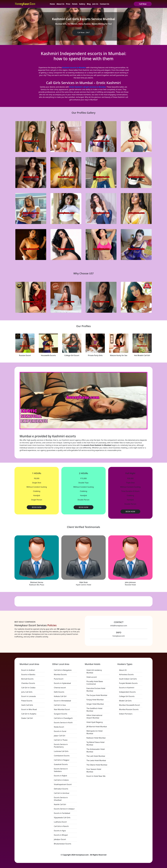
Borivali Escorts (27, 679)
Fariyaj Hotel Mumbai (95, 700)
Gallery (82, 4)
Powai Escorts (27, 701)
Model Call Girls (125, 701)
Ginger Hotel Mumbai (95, 704)
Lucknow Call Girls (61, 751)
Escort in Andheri (28, 670)
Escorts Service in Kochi (63, 723)
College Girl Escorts (127, 696)
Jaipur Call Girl (60, 736)
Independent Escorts (127, 692)
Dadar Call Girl (27, 718)
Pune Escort (59, 679)
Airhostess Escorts (126, 674)
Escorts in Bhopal (61, 835)
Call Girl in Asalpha (29, 714)
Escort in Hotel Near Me (96, 776)
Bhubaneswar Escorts (63, 844)
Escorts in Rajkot (60, 776)
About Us (60, 4)
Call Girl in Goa (60, 705)
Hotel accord (92, 677)
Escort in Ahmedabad (62, 701)
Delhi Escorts (59, 692)
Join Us (95, 4)
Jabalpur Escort (60, 839)
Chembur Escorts (28, 683)
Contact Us (105, 4)
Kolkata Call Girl (60, 696)
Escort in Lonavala (29, 696)
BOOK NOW (37, 507)
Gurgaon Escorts (61, 714)
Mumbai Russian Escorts (129, 709)
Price (68, 4)
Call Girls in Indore (61, 780)
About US (123, 670)
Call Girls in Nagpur (62, 760)
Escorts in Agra (60, 831)
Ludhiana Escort (60, 822)
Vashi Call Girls (27, 705)
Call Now (143, 4)
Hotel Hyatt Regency (95, 722)
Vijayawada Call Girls (62, 818)
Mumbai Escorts (60, 674)
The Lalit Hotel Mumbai (96, 756)
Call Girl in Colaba (28, 688)
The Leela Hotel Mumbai (96, 760)
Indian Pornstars (126, 714)
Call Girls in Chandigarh (63, 718)
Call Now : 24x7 (83, 32)
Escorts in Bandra (28, 674)
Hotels (75, 4)
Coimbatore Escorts (62, 756)
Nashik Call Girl (60, 804)
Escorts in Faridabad (62, 813)
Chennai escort (60, 688)
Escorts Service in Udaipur (64, 809)
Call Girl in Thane (61, 740)
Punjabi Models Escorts (128, 683)
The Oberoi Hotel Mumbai (97, 765)
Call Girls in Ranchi (61, 826)
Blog (89, 4)
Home (52, 4)
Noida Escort (59, 727)
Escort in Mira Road (29, 709)
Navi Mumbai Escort (62, 709)
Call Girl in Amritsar (62, 793)
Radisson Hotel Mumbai (96, 738)
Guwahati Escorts (61, 764)
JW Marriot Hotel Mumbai (97, 727)
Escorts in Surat (60, 731)
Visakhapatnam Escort (63, 784)
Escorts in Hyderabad (62, 683)
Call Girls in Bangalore (63, 670)
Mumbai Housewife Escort (130, 705)
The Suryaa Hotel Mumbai (97, 695)
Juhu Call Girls (27, 692)
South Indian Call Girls (128, 679)
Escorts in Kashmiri (127, 688)
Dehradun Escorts (61, 789)
